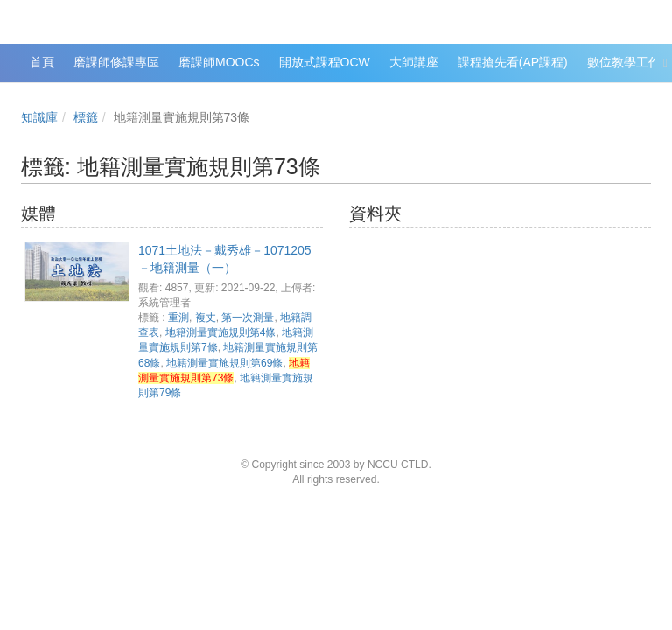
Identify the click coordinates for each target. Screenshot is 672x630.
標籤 (86, 117)
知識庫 (39, 117)
